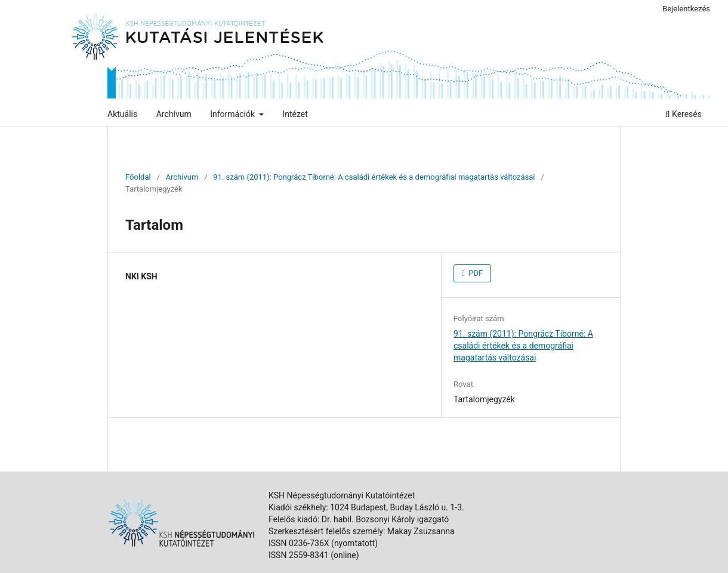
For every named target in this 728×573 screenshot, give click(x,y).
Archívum (174, 114)
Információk (233, 114)
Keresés (684, 114)
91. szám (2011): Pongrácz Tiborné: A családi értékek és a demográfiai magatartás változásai (374, 177)
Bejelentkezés (686, 9)
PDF (475, 273)
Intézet (295, 114)
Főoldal (138, 177)
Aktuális (122, 114)
